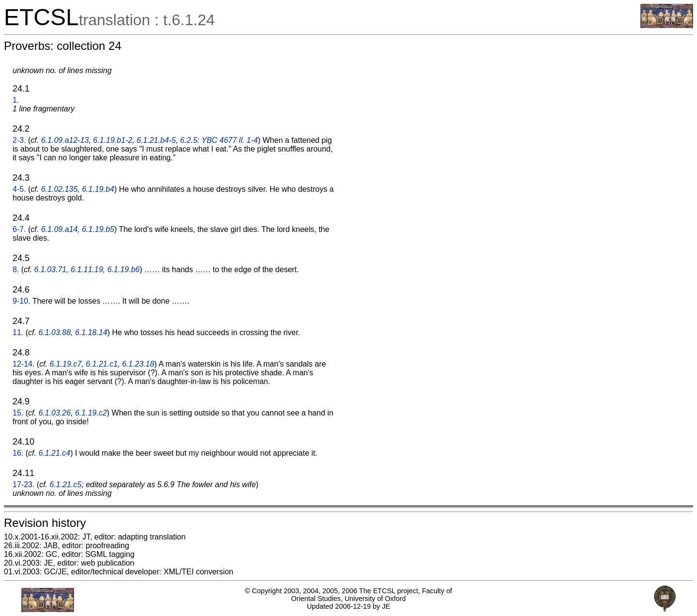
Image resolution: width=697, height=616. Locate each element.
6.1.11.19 (87, 269)
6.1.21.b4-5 (156, 140)
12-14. (23, 364)
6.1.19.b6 (124, 269)
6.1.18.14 (91, 332)
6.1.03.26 (54, 413)
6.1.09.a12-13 (65, 140)
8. (16, 269)
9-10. (21, 301)
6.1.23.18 (138, 364)
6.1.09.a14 (60, 229)
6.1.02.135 (60, 189)
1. (16, 100)
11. (18, 332)
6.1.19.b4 (98, 189)
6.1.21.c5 (66, 485)
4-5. (19, 189)
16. (18, 453)
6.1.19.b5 (98, 229)
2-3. (19, 140)
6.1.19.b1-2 (113, 140)
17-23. (23, 485)
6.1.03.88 (54, 332)
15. (18, 413)
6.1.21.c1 (102, 364)
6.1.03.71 (50, 269)
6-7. (19, 229)
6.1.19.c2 (91, 413)
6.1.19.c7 (66, 364)
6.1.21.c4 (54, 453)
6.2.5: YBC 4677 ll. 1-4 (219, 140)
